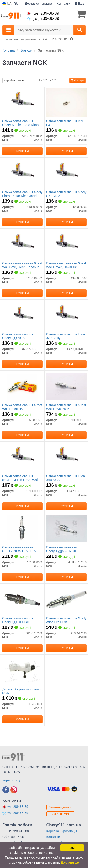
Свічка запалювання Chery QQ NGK (18, 336)
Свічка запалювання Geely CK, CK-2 (66, 194)
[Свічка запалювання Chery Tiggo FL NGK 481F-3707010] (67, 528)
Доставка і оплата (39, 4)
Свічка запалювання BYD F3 (65, 123)
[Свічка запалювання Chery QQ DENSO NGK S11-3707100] (22, 599)
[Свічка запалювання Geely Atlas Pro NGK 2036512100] (67, 599)
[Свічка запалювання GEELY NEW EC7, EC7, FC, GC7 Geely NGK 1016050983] (22, 528)
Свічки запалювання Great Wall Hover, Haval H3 (66, 265)
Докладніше (70, 862)
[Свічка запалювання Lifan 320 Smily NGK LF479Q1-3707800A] (67, 315)
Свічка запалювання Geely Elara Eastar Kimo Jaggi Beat (22, 194)
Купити (22, 151)
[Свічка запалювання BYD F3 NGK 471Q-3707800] (67, 102)
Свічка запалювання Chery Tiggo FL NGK (62, 549)
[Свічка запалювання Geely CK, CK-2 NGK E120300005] (67, 173)
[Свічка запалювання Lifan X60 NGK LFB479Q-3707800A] (67, 457)
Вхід (80, 4)
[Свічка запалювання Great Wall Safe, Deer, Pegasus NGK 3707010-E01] (22, 244)
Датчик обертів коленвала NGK (22, 691)
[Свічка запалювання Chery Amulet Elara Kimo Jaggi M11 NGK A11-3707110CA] (22, 102)
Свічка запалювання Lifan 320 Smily (66, 336)
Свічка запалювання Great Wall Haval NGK (66, 407)
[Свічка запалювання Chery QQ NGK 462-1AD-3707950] (22, 315)
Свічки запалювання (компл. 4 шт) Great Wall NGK (20, 478)
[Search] (79, 30)
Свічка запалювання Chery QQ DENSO (18, 620)
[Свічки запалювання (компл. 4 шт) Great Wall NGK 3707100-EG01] (22, 457)
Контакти (63, 4)
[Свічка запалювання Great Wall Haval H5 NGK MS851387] (22, 386)
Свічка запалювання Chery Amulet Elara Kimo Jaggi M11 (20, 123)
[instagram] (14, 790)
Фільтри (77, 81)
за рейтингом (14, 81)
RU (16, 4)
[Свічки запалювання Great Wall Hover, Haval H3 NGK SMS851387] (67, 244)
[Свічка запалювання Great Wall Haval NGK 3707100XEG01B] (67, 386)
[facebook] (6, 790)
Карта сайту (11, 780)
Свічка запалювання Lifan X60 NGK (66, 478)
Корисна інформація (62, 831)
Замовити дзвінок (60, 807)
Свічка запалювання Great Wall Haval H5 (22, 407)
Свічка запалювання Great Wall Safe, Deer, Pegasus (22, 265)
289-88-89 (43, 13)
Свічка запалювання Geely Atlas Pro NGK (66, 620)
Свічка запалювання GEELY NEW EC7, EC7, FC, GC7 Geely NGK (20, 549)
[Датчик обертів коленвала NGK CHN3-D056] (22, 670)
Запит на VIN (60, 814)
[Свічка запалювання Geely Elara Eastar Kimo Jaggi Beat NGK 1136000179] (22, 173)
